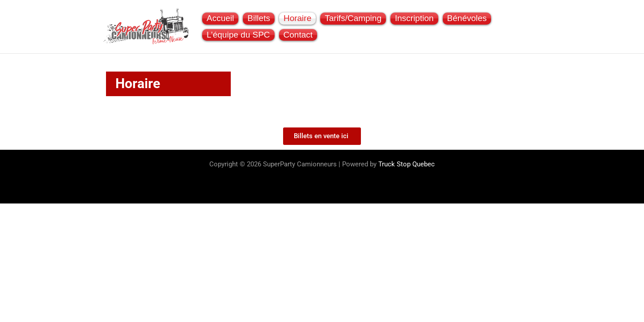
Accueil (220, 18)
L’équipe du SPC (238, 35)
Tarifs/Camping (353, 18)
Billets (259, 18)
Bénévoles (467, 18)
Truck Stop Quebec (407, 164)
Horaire (297, 18)
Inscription (414, 18)
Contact (298, 35)
